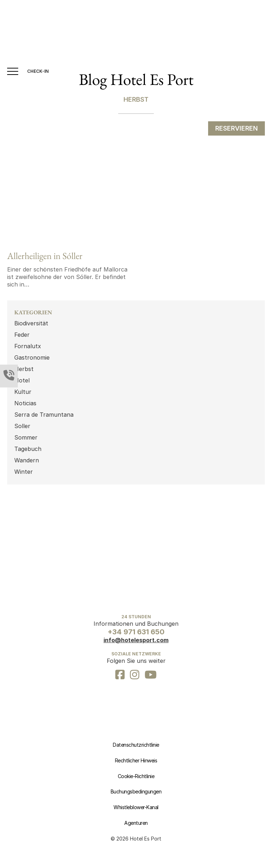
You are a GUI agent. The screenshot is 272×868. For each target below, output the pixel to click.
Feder (22, 335)
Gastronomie (32, 357)
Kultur (23, 392)
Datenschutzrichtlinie (136, 745)
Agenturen (136, 823)
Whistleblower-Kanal (136, 807)
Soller (22, 426)
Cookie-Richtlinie (136, 776)
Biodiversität (31, 323)
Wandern (27, 460)
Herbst (24, 369)
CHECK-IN (38, 71)
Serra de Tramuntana (44, 415)
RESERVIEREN (236, 128)
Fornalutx (28, 346)
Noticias (25, 403)
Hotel (22, 380)
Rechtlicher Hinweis (136, 760)
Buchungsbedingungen (136, 791)
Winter (24, 472)
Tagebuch (28, 449)
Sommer (26, 437)
